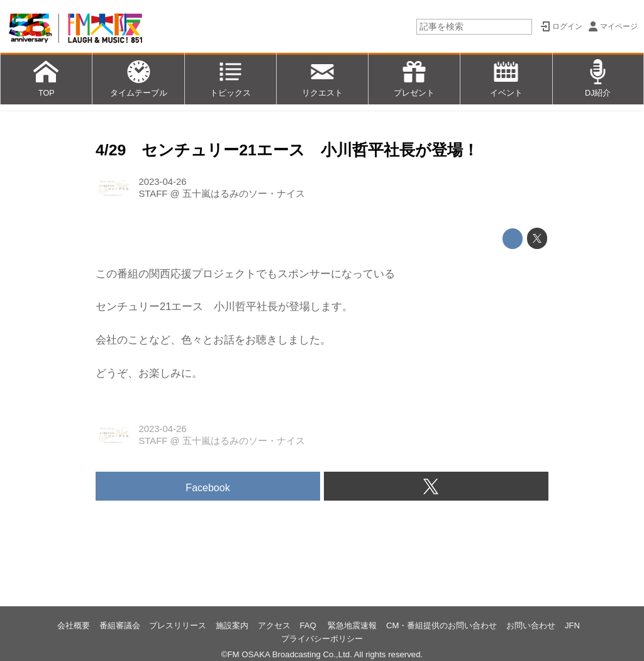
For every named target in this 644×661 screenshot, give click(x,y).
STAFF (153, 194)
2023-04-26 (162, 182)
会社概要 (74, 625)
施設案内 (232, 625)
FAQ (309, 625)
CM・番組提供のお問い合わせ (442, 625)
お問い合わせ (531, 625)
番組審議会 (120, 625)
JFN (572, 625)
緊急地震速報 (352, 625)
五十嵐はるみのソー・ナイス (244, 194)
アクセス (274, 625)
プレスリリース (178, 625)
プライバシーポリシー (322, 639)
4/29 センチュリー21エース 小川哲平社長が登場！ (287, 150)
